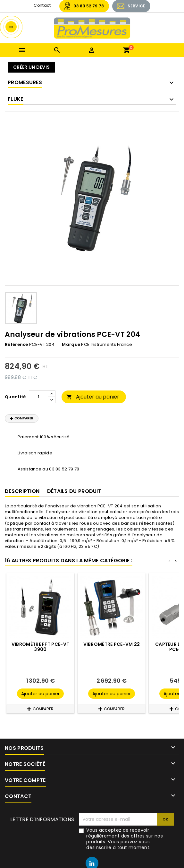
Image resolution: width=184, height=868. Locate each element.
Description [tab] (22, 491)
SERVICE (136, 6)
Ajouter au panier (93, 397)
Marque (71, 345)
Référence (17, 345)
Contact (42, 5)
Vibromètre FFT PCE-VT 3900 (40, 647)
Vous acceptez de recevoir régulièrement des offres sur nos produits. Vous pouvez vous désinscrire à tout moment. (125, 839)
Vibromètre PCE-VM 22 (112, 644)
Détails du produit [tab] (74, 491)
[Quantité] (38, 397)
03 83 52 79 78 (89, 6)
